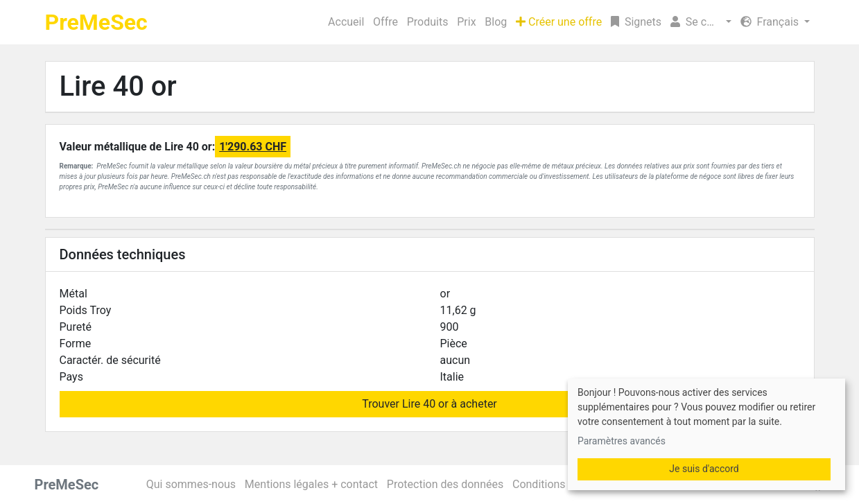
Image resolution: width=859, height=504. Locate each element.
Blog (496, 22)
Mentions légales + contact (311, 484)
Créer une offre (559, 22)
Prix (466, 22)
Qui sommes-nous (191, 484)
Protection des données (445, 484)
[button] (701, 22)
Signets (636, 22)
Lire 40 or (118, 86)
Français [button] (771, 22)
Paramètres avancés (622, 441)
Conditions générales (564, 484)
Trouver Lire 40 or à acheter (429, 404)
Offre (385, 22)
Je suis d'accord (704, 469)
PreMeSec (96, 22)
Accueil (346, 22)
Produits (428, 22)
